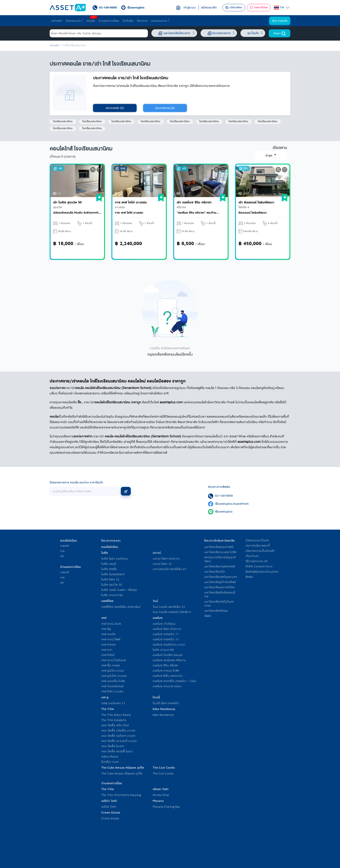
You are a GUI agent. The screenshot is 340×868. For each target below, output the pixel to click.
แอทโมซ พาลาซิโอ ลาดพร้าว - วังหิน (174, 681)
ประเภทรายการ (221, 33)
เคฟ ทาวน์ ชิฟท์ (111, 639)
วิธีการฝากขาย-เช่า (257, 561)
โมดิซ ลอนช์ (109, 564)
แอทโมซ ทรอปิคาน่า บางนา (169, 645)
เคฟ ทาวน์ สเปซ (111, 624)
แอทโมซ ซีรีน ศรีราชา (165, 665)
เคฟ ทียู (106, 629)
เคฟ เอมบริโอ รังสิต (113, 681)
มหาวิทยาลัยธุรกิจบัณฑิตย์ (220, 582)
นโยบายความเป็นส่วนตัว (260, 551)
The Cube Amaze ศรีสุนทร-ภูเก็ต (122, 773)
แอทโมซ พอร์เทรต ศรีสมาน (169, 660)
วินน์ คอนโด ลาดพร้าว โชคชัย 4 (172, 612)
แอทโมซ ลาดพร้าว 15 (166, 639)
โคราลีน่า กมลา (110, 762)
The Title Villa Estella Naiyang (121, 795)
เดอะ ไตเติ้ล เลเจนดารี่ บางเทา (119, 741)
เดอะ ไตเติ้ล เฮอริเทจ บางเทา (118, 736)
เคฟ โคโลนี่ (108, 655)
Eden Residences (163, 715)
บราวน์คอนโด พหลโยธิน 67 (170, 569)
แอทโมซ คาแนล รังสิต (166, 671)
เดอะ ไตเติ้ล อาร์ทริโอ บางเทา (118, 730)
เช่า (62, 556)
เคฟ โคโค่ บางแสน (112, 691)
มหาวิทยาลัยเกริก (215, 572)
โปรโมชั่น (128, 21)
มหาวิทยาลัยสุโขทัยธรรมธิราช (220, 594)
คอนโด (92, 20)
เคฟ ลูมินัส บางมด (113, 671)
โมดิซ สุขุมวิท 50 (112, 585)
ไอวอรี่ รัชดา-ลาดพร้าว (166, 703)
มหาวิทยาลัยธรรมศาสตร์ (219, 547)
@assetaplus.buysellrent (232, 504)
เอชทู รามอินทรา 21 (113, 703)
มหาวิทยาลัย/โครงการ (176, 33)
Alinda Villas (161, 795)
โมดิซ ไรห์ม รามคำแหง (115, 559)
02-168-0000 (224, 496)
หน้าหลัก (57, 21)
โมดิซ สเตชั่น (109, 569)
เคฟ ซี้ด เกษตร (111, 665)
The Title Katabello (114, 720)
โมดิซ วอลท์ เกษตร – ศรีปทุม (119, 590)
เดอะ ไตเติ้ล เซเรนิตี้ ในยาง (117, 751)
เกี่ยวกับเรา (252, 556)
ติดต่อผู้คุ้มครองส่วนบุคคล (262, 572)
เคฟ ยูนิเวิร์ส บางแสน (114, 676)
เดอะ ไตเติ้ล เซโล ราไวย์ (115, 725)
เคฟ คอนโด (108, 634)
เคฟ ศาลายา (109, 645)
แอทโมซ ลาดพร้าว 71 (166, 634)
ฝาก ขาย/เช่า (280, 21)
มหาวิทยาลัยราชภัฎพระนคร (221, 577)
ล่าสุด (269, 156)
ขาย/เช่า (65, 546)
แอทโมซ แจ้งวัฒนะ (164, 624)
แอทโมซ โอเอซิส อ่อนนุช (168, 655)
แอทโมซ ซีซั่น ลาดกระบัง (168, 676)
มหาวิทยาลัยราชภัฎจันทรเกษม (219, 604)
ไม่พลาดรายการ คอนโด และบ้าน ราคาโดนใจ (76, 482)
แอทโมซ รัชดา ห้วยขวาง (167, 629)
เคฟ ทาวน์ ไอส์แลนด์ (114, 660)
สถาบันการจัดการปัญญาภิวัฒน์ (220, 559)
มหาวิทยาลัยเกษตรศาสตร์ (220, 566)
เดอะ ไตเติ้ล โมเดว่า (113, 746)
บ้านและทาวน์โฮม (109, 21)
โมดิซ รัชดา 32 (110, 579)
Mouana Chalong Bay (166, 807)
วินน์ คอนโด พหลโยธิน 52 (169, 607)
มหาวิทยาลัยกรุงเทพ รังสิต (220, 552)
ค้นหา (280, 33)
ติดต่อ (249, 577)
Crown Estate (110, 818)
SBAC (208, 616)
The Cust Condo (163, 773)
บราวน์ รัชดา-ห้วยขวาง (166, 559)
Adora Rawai (110, 757)
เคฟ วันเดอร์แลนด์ (112, 686)
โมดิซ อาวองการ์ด (112, 595)
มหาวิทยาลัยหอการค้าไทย (219, 587)
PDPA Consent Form (259, 566)
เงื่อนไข (255, 33)
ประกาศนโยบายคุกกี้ (258, 546)
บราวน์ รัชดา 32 (162, 564)
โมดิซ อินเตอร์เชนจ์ (113, 574)
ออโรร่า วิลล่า (109, 807)
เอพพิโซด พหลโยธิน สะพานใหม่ (121, 607)
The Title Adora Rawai (116, 715)
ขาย (62, 551)
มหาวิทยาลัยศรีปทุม (216, 611)
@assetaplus (224, 511)
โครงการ (142, 21)
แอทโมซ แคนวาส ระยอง (167, 686)
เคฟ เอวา (107, 650)
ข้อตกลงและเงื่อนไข (257, 540)
